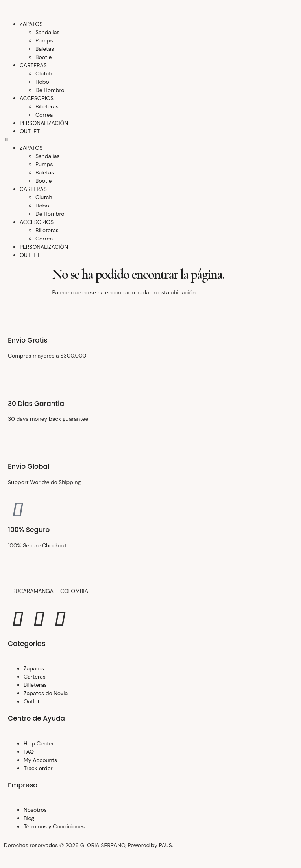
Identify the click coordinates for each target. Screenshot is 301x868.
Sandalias (47, 32)
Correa (44, 115)
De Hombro (50, 90)
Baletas (45, 49)
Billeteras (47, 106)
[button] (150, 140)
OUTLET (30, 131)
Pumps (44, 40)
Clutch (44, 73)
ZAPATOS (31, 24)
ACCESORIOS (37, 98)
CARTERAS (33, 65)
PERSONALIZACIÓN (44, 123)
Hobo (42, 82)
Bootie (44, 57)
